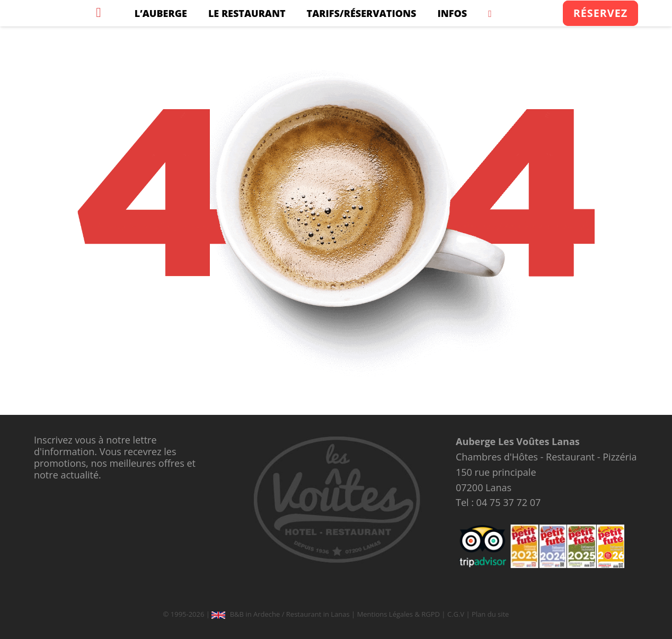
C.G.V (456, 614)
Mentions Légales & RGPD (399, 614)
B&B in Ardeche (255, 614)
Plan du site (490, 614)
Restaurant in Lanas (318, 614)
